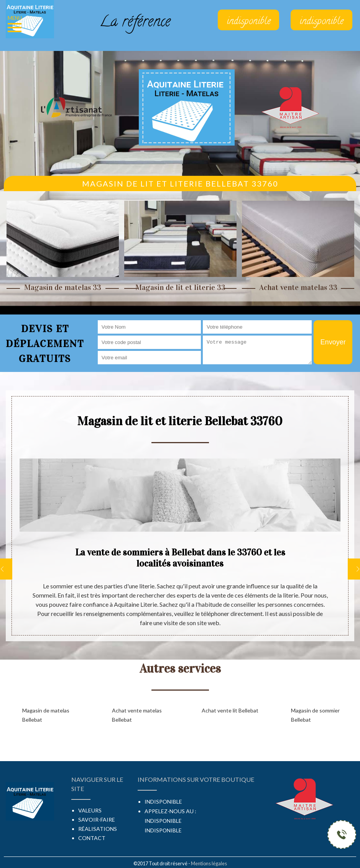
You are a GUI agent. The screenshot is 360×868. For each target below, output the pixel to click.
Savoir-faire (97, 820)
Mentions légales (209, 863)
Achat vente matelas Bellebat (137, 715)
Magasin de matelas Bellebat (46, 715)
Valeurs (90, 810)
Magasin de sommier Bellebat (315, 715)
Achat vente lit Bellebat (230, 710)
